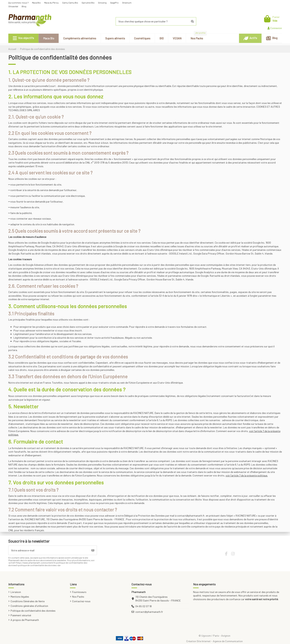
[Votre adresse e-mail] (49, 550)
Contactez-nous (81, 601)
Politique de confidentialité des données (33, 611)
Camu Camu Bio (70, 3)
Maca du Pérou (52, 3)
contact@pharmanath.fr (149, 612)
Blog (24, 6)
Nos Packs (78, 597)
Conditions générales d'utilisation (29, 606)
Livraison (16, 592)
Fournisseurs (79, 592)
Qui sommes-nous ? (19, 3)
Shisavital (13, 6)
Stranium (127, 3)
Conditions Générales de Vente (28, 601)
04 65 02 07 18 (144, 606)
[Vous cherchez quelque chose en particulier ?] (192, 21)
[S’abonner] (93, 550)
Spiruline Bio (88, 3)
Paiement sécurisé (21, 615)
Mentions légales (20, 597)
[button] (23, 38)
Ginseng (102, 3)
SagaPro (114, 3)
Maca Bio (37, 3)
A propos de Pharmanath (25, 620)
